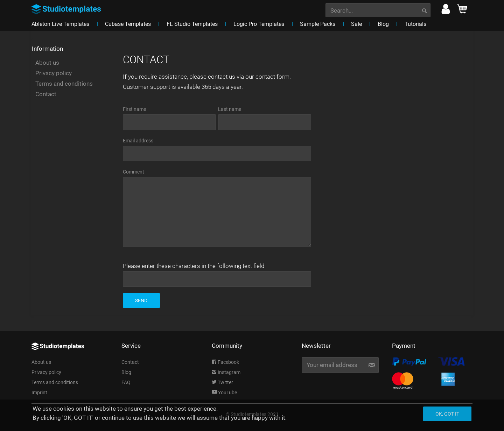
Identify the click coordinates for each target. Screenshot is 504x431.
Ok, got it (447, 414)
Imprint (39, 393)
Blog (126, 372)
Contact (46, 94)
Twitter (222, 382)
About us (47, 63)
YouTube (224, 393)
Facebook (225, 362)
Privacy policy (54, 73)
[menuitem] (378, 9)
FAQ (126, 382)
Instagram (226, 372)
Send (141, 301)
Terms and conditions (64, 84)
